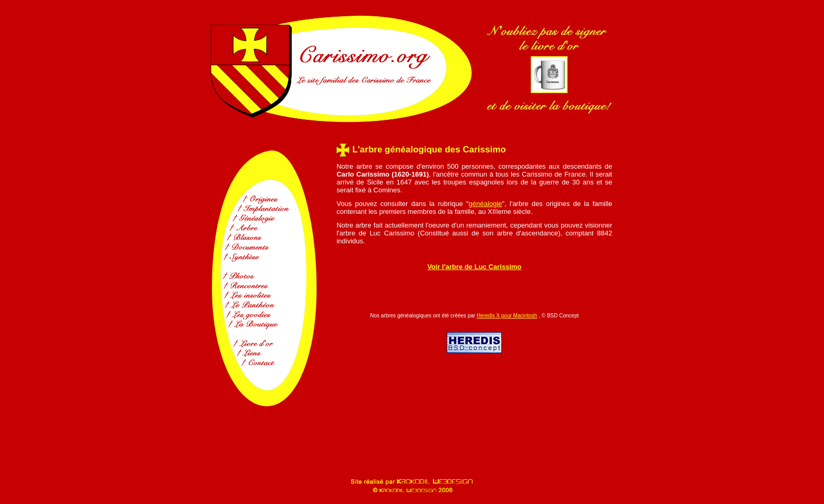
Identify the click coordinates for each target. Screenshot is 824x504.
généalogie (486, 204)
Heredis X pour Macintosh (507, 316)
